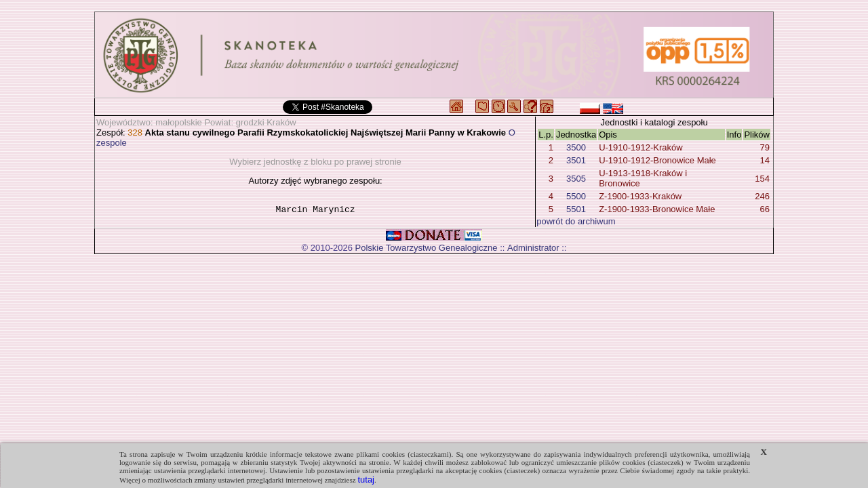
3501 (576, 160)
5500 (576, 196)
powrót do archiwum (576, 221)
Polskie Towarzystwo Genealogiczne (427, 248)
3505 (576, 179)
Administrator (533, 248)
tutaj (366, 480)
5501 (576, 209)
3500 (576, 147)
